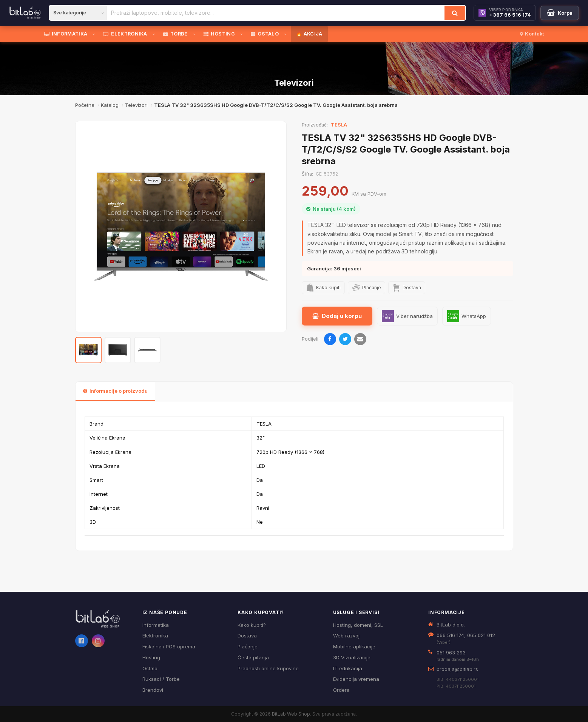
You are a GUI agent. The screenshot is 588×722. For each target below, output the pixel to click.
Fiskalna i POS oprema (169, 646)
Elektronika (155, 636)
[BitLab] (25, 13)
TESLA (339, 125)
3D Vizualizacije (352, 657)
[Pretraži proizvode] (275, 13)
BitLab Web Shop (291, 714)
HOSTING (219, 34)
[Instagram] (98, 641)
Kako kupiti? (252, 625)
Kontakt (532, 34)
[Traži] (455, 13)
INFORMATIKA (66, 34)
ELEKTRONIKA (125, 34)
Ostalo (150, 668)
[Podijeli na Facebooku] (330, 339)
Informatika (156, 625)
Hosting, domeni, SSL (358, 625)
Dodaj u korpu (337, 316)
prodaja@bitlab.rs (457, 669)
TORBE (175, 34)
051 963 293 (451, 653)
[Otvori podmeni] (95, 34)
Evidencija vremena (356, 679)
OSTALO (265, 34)
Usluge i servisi (356, 612)
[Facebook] (82, 641)
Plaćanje (248, 646)
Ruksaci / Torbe (161, 679)
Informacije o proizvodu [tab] (115, 391)
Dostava (247, 636)
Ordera (341, 690)
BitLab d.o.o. (451, 625)
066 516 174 (450, 635)
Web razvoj (346, 636)
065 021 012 (481, 635)
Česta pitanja (253, 657)
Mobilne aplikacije (354, 646)
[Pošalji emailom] (360, 339)
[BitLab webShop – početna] (103, 619)
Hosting (151, 657)
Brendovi (153, 690)
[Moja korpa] (560, 13)
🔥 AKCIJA (309, 34)
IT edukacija (348, 668)
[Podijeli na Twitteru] (345, 339)
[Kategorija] (78, 13)
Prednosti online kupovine (268, 668)
